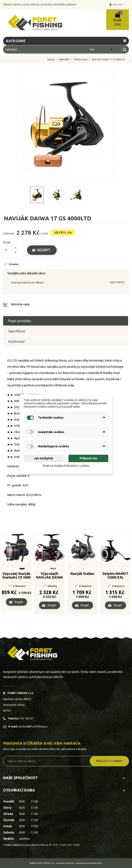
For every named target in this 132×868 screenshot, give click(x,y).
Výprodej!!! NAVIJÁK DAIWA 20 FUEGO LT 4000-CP (49, 576)
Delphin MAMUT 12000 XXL (115, 575)
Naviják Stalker (82, 574)
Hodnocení (16, 341)
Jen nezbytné (44, 458)
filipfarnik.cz (97, 863)
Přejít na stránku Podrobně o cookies (66, 466)
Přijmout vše (88, 458)
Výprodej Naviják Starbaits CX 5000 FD (16, 576)
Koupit (44, 250)
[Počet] (8, 250)
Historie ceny (20, 304)
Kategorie (16, 41)
